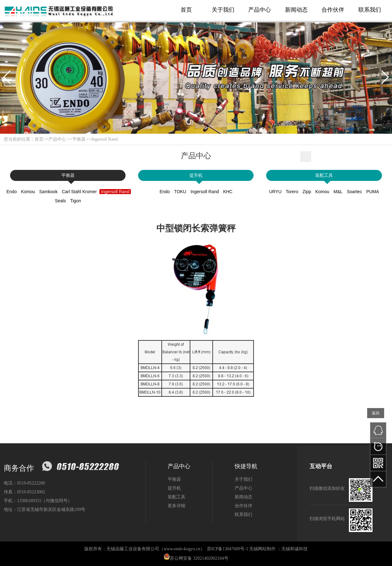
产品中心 (260, 10)
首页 (186, 10)
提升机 (196, 175)
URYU (275, 192)
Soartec (354, 192)
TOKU (180, 192)
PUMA (372, 192)
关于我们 (223, 10)
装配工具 (324, 175)
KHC (228, 192)
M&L (338, 192)
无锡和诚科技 (294, 549)
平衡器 (79, 139)
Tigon (76, 201)
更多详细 (176, 506)
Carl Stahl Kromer (79, 192)
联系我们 (370, 10)
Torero (292, 192)
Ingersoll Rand (105, 139)
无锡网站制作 (262, 549)
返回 (376, 413)
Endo (11, 192)
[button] (7, 77)
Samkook (48, 192)
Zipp (307, 192)
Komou (28, 192)
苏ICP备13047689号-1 (228, 549)
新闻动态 (296, 10)
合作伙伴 (333, 10)
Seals (60, 201)
